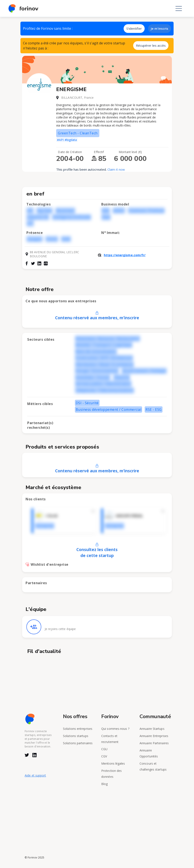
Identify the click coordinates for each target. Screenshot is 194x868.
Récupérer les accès (151, 45)
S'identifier (134, 28)
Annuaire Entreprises (154, 736)
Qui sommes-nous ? (115, 729)
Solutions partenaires (78, 743)
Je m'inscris (160, 28)
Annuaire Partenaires (154, 743)
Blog (104, 784)
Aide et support (35, 775)
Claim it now (116, 169)
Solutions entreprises (78, 729)
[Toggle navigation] (179, 8)
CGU (104, 749)
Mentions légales (113, 763)
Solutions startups (76, 736)
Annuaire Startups (152, 729)
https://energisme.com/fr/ (125, 255)
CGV (104, 756)
